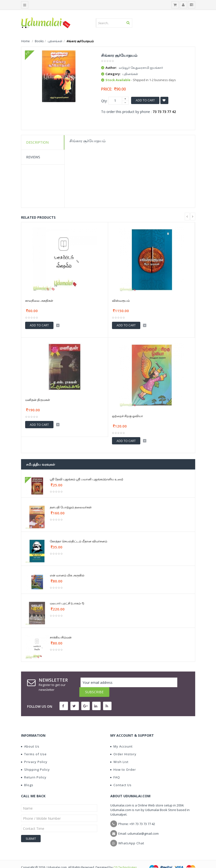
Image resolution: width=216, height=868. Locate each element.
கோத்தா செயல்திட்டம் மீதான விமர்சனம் (78, 541)
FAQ (115, 768)
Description (37, 142)
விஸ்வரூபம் (121, 301)
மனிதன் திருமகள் (38, 400)
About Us (30, 737)
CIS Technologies (125, 858)
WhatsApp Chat (131, 833)
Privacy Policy (34, 752)
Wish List (119, 752)
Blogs (27, 775)
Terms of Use (34, 744)
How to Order (123, 760)
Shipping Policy (35, 760)
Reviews (33, 157)
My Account (121, 737)
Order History (123, 744)
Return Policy (34, 768)
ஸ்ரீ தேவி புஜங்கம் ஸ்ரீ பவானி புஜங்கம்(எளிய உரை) (86, 479)
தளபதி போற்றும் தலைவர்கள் (71, 507)
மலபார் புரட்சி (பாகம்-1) (67, 603)
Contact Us (121, 775)
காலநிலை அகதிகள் (39, 301)
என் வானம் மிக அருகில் (67, 575)
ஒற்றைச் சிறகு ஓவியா (127, 416)
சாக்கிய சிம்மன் (61, 637)
